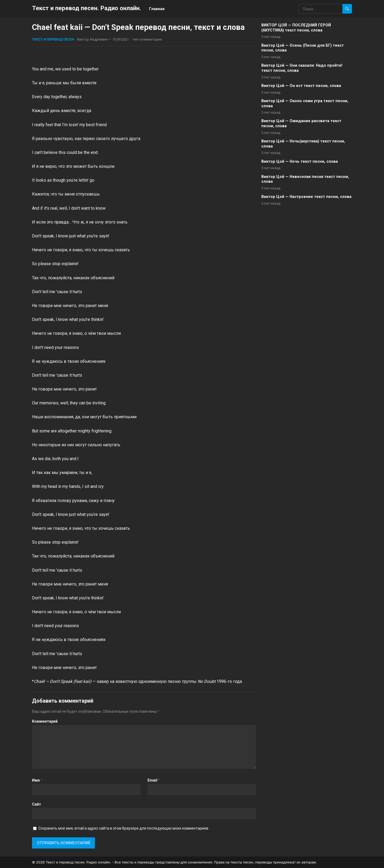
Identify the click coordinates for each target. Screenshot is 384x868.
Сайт (37, 804)
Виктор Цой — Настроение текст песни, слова (306, 197)
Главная (157, 9)
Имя (37, 780)
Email (154, 780)
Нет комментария (147, 39)
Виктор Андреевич (93, 39)
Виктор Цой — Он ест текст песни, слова (301, 86)
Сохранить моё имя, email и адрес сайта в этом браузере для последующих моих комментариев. (124, 828)
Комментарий (45, 721)
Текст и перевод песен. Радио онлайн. (87, 8)
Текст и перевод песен (53, 39)
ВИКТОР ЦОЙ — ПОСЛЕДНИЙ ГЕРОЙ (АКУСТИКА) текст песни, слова (296, 28)
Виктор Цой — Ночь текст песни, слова (300, 162)
